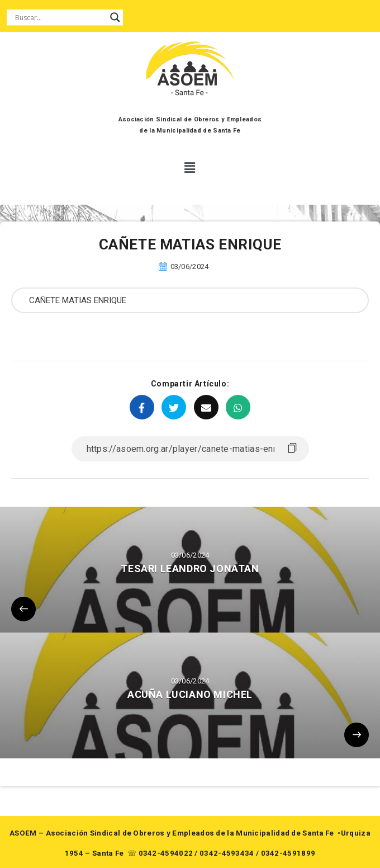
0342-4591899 (288, 853)
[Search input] (60, 17)
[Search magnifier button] (115, 17)
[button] (190, 168)
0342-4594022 (166, 853)
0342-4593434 (227, 853)
